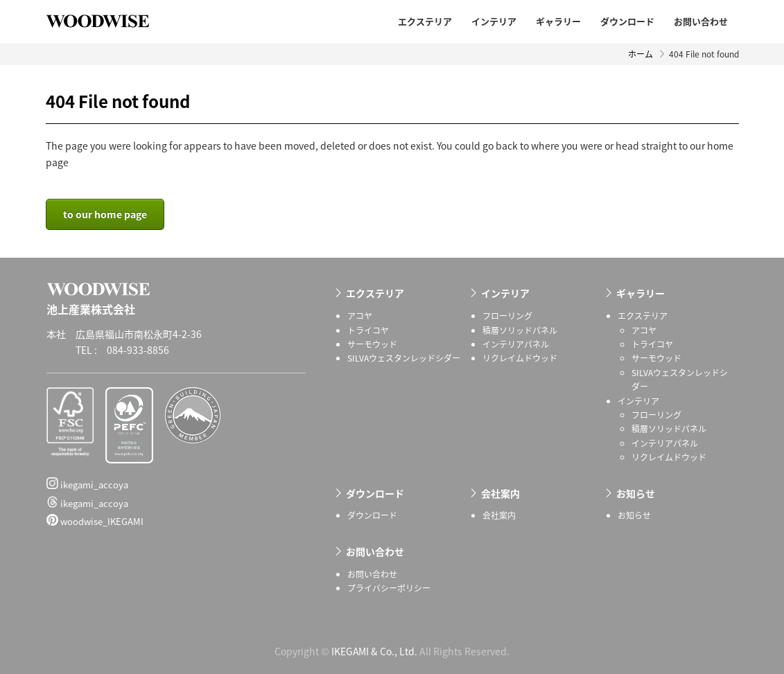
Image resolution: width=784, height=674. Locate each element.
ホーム (641, 54)
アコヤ (360, 316)
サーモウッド (372, 344)
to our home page (105, 214)
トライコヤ (368, 330)
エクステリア (425, 21)
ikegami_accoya (87, 484)
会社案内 (500, 493)
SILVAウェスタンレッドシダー (404, 358)
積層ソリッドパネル (520, 330)
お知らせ (636, 493)
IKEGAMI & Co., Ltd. (375, 651)
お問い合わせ (701, 21)
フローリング (507, 316)
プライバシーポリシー (389, 588)
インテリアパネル (516, 344)
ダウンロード (627, 21)
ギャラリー (558, 21)
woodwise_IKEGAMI (95, 520)
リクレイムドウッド (520, 358)
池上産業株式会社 (108, 21)
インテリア (494, 21)
